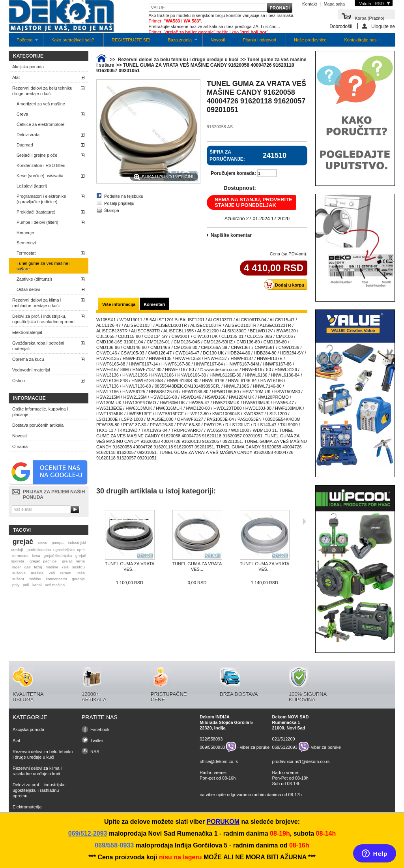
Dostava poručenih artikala (38, 425)
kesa (36, 556)
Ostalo (19, 381)
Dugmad (25, 145)
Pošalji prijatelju (119, 203)
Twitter (97, 741)
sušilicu (79, 567)
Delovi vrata (28, 135)
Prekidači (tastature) (36, 212)
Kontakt (310, 4)
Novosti (218, 40)
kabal (37, 585)
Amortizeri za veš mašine (41, 104)
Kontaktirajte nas (360, 40)
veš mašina (55, 585)
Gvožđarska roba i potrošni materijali (38, 346)
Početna (23, 42)
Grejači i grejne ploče (37, 155)
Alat (16, 77)
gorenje (78, 579)
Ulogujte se (383, 26)
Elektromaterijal (27, 332)
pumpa (58, 543)
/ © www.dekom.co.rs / (219, 369)
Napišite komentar (231, 235)
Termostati (27, 253)
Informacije (29, 398)
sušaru (18, 579)
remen (66, 573)
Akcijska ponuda (28, 67)
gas (28, 567)
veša (81, 573)
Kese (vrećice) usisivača (40, 176)
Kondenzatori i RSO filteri (41, 165)
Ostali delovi (28, 289)
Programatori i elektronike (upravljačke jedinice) (41, 199)
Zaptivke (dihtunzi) (34, 279)
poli (26, 585)
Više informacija (119, 304)
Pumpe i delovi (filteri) (37, 222)
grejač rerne (73, 561)
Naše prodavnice (310, 40)
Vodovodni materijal (31, 370)
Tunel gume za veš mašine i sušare (44, 266)
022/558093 (211, 739)
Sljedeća (304, 521)
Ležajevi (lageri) (32, 186)
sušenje (19, 573)
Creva (22, 114)
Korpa (369, 18)
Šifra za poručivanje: (227, 156)
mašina (37, 573)
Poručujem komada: (233, 173)
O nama (20, 446)
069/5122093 (285, 747)
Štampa (112, 210)
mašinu (35, 579)
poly (16, 585)
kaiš (65, 567)
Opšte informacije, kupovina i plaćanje (40, 412)
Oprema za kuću (28, 359)
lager (17, 567)
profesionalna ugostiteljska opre (56, 550)
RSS (95, 752)
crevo (43, 543)
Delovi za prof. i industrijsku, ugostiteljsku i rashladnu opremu (43, 319)
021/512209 (284, 739)
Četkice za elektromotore (41, 124)
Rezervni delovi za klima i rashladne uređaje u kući (37, 303)
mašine (52, 567)
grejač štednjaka (58, 556)
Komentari (154, 304)
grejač (23, 542)
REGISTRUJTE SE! (131, 40)
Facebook (100, 729)
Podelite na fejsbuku (124, 196)
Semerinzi (26, 243)
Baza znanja (179, 42)
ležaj (38, 567)
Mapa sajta (334, 4)
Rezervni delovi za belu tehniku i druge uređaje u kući (43, 91)
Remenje (25, 232)
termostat (20, 556)
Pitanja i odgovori (260, 40)
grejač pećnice (43, 561)
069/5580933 (212, 747)
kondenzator (56, 579)
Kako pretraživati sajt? (73, 40)
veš (52, 573)
